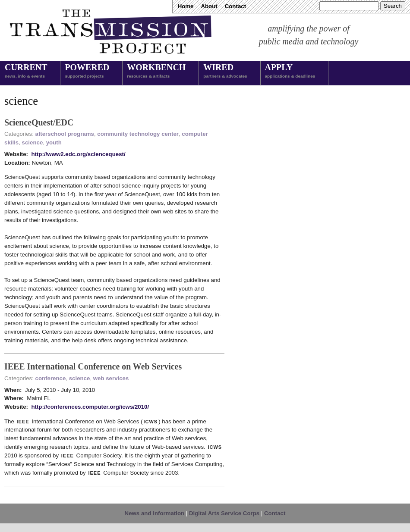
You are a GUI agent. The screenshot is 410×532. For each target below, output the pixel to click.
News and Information (155, 513)
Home (186, 6)
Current (26, 72)
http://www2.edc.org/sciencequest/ (78, 154)
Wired (225, 72)
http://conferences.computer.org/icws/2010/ (90, 407)
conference (51, 378)
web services (111, 378)
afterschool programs (65, 134)
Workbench (156, 72)
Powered (87, 72)
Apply (290, 72)
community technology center (138, 134)
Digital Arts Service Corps (224, 513)
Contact (235, 6)
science (33, 142)
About (209, 6)
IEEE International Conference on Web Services (93, 366)
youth (54, 142)
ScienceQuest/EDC (39, 122)
